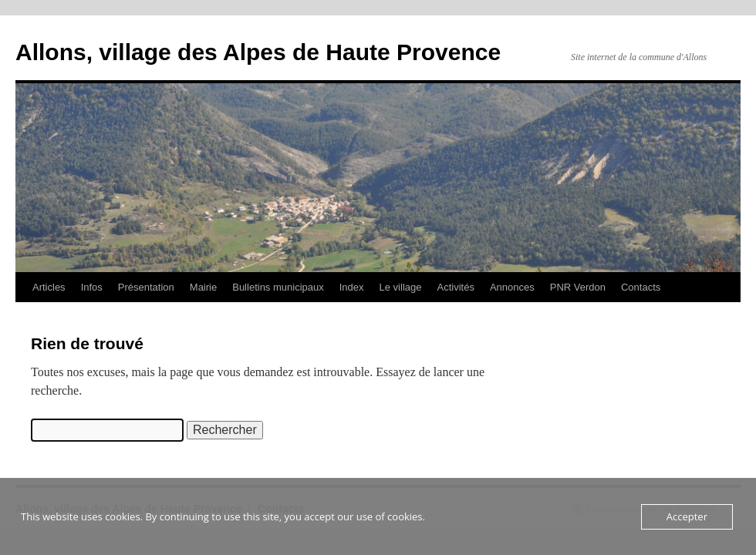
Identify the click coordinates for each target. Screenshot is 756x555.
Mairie (203, 287)
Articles (49, 287)
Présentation (146, 287)
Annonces (512, 287)
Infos (92, 287)
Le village (401, 287)
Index (352, 287)
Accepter (687, 516)
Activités (455, 287)
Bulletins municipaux (278, 287)
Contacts (641, 287)
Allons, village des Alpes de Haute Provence (258, 52)
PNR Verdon (578, 287)
